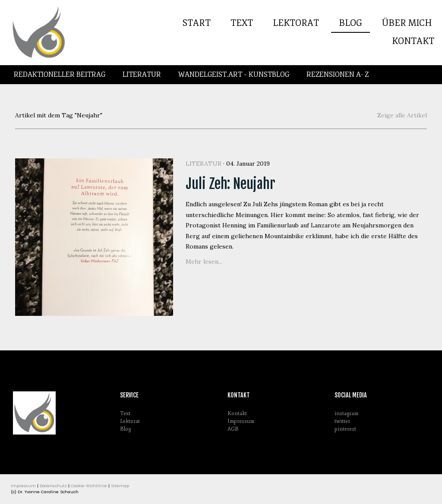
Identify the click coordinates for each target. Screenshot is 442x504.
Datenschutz (53, 486)
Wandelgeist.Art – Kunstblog (234, 75)
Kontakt (413, 41)
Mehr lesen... (204, 261)
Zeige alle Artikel (402, 115)
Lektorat (296, 23)
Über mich (407, 23)
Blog (350, 23)
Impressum (241, 421)
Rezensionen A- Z (338, 75)
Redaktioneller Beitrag (60, 75)
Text (242, 23)
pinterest (345, 429)
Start (197, 23)
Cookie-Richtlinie (89, 486)
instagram (346, 414)
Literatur (142, 75)
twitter (342, 421)
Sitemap (120, 486)
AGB (233, 429)
